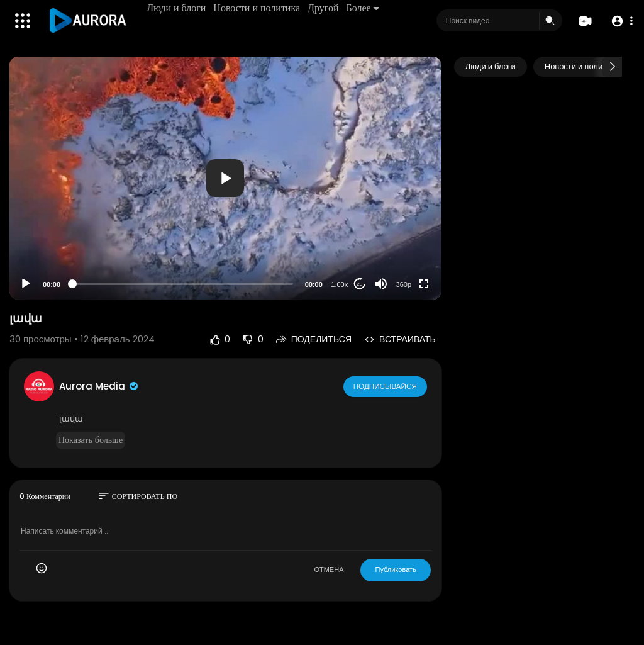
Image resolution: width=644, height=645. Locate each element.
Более (364, 8)
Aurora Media (99, 386)
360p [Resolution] (404, 284)
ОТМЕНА (329, 569)
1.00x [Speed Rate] (339, 284)
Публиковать (395, 569)
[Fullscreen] (424, 284)
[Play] (26, 284)
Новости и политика (258, 8)
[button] (620, 21)
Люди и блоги (177, 8)
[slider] (183, 284)
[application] (225, 178)
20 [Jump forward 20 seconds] (359, 284)
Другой (324, 8)
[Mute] (381, 284)
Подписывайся (386, 386)
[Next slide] (612, 67)
